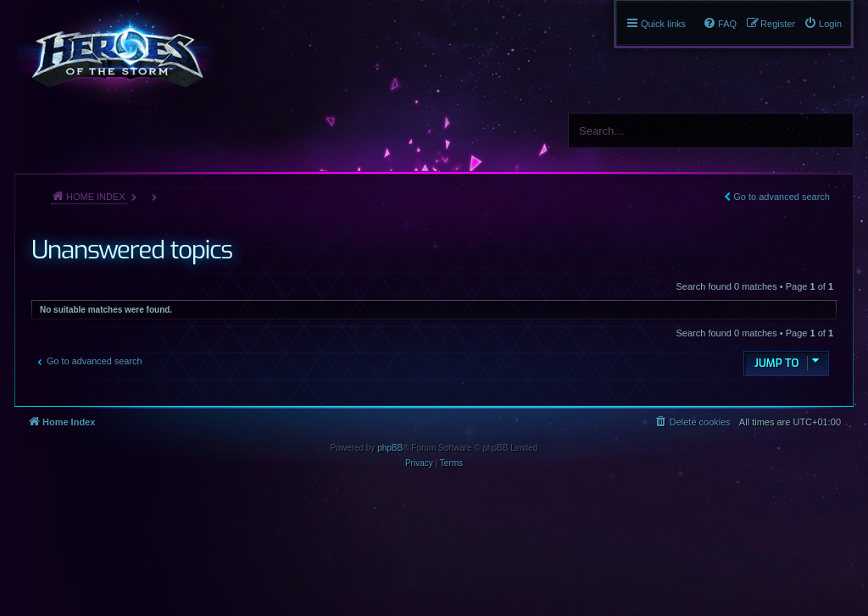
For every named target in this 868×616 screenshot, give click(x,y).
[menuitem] (823, 24)
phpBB (390, 448)
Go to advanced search (782, 197)
